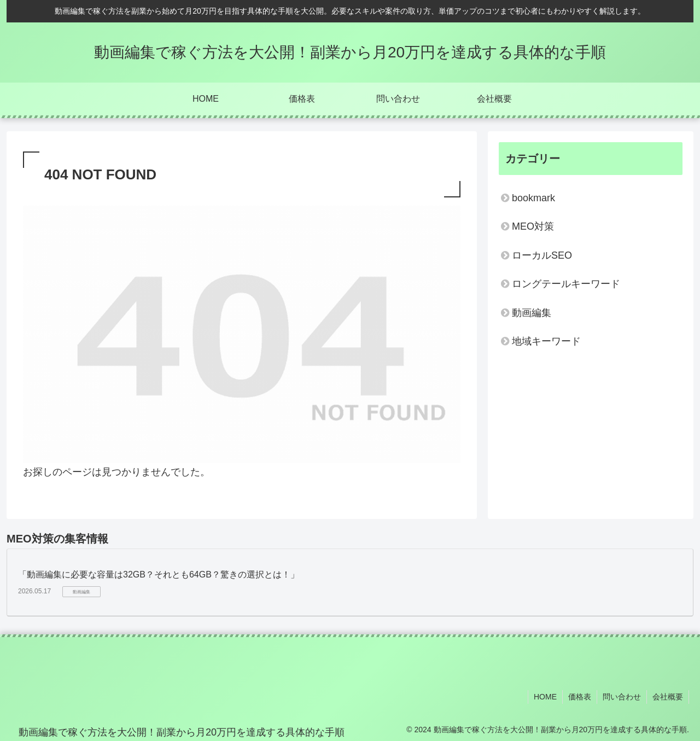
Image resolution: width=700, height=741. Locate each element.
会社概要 (668, 697)
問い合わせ (622, 697)
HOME (545, 697)
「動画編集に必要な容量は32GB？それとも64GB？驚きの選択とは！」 (159, 574)
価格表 (580, 697)
